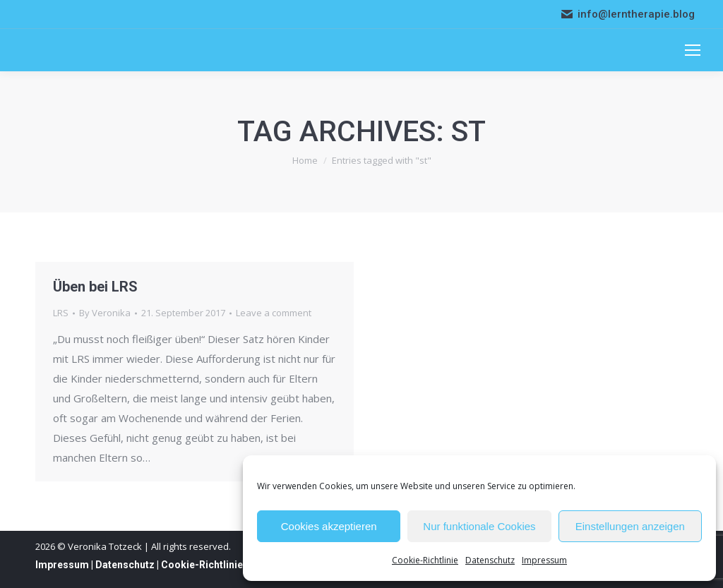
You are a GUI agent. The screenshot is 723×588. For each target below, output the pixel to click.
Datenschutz (490, 560)
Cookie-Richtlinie (425, 560)
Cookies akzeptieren (329, 526)
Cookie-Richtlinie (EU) (213, 565)
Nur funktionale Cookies (479, 526)
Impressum (544, 560)
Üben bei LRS (95, 287)
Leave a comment (274, 313)
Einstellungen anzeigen (630, 526)
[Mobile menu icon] (693, 50)
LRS (61, 313)
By (105, 313)
